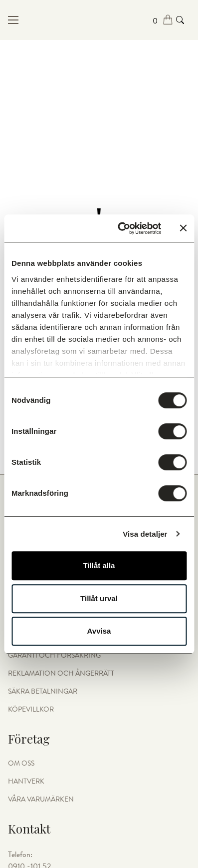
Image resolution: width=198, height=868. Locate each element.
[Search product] (180, 20)
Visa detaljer (145, 534)
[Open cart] (163, 20)
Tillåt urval (99, 598)
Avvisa (99, 631)
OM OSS (21, 764)
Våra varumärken (41, 800)
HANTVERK (26, 782)
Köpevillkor (31, 710)
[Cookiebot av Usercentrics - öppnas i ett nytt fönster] (121, 228)
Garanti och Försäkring (54, 656)
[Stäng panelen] (183, 228)
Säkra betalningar (43, 692)
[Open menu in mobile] (38, 20)
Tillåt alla (99, 565)
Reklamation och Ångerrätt (61, 674)
